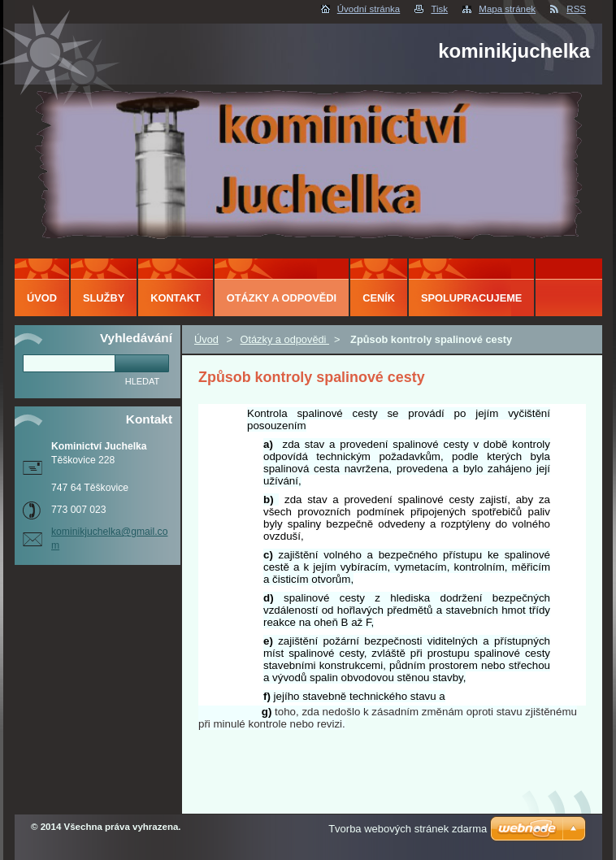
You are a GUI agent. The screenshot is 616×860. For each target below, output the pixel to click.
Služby (104, 298)
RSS (576, 9)
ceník (379, 298)
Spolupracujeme (471, 298)
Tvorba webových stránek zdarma (408, 829)
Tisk (439, 9)
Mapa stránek (507, 9)
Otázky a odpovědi (284, 339)
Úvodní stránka (369, 9)
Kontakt (176, 298)
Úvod (206, 339)
